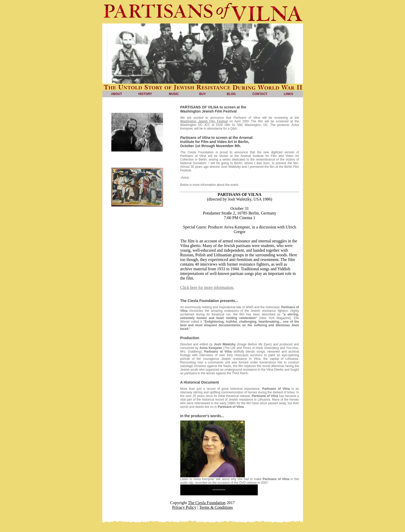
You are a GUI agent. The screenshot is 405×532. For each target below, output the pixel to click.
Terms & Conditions (216, 507)
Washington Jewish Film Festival (204, 121)
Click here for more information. (207, 287)
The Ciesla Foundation (207, 503)
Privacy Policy (184, 507)
